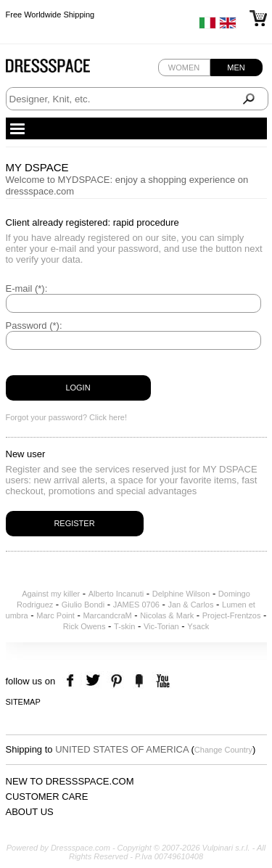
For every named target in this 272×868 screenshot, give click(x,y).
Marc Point (55, 615)
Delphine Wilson (181, 594)
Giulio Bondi (83, 605)
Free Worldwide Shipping (50, 15)
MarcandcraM (107, 615)
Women (184, 67)
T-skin (124, 626)
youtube (161, 681)
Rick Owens (85, 626)
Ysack (198, 626)
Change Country (223, 750)
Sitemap (23, 702)
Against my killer (51, 594)
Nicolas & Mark (167, 615)
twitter (95, 681)
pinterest (116, 681)
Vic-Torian (161, 626)
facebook (72, 681)
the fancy (139, 681)
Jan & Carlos (190, 605)
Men (236, 67)
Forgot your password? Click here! (67, 417)
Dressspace (62, 69)
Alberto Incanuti (116, 594)
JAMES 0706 (136, 605)
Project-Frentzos (232, 615)
